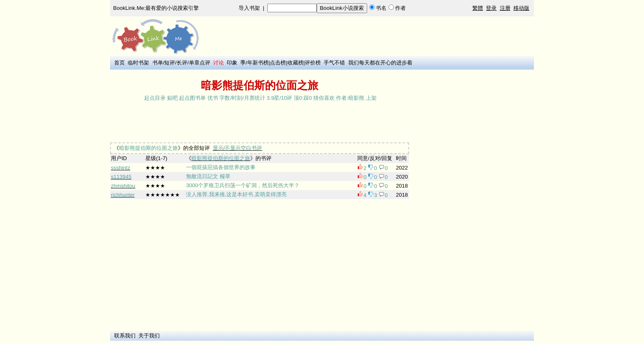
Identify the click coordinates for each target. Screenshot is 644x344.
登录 (491, 8)
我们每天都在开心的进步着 (380, 63)
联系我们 (125, 336)
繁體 (478, 8)
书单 (158, 63)
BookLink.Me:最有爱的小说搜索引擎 (156, 8)
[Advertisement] (260, 123)
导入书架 (249, 8)
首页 (120, 63)
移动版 (521, 8)
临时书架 (138, 63)
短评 (170, 63)
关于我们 (149, 336)
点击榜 (278, 63)
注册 (505, 8)
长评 (182, 63)
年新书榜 (258, 63)
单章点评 (200, 63)
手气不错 (334, 63)
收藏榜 (296, 63)
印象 (232, 63)
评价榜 (313, 63)
